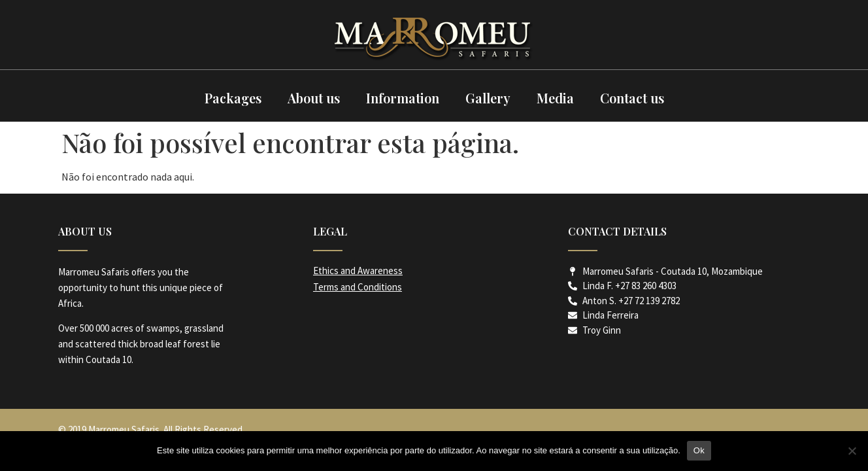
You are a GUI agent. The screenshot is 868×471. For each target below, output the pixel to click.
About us (314, 98)
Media (555, 98)
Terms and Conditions (358, 287)
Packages (233, 98)
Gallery (488, 98)
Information (403, 98)
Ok (699, 450)
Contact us (632, 98)
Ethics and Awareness (358, 270)
